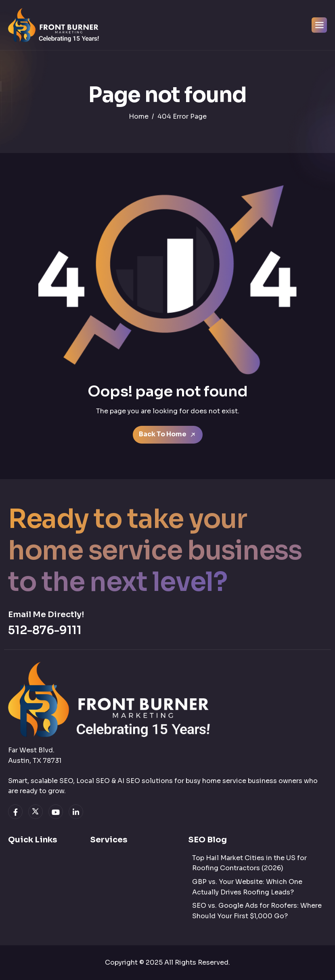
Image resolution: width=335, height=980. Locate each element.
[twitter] (36, 812)
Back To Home (168, 435)
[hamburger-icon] (319, 25)
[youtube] (56, 812)
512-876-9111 (45, 630)
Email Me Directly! (46, 615)
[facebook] (15, 812)
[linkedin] (76, 812)
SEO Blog (207, 840)
